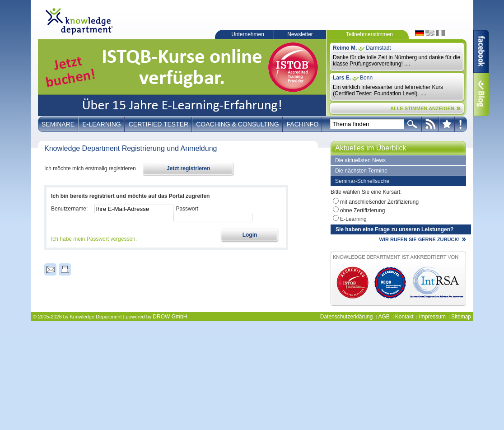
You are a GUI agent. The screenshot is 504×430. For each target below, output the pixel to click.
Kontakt (404, 317)
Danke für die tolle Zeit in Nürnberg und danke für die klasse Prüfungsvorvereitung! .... (397, 61)
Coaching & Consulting (237, 124)
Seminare (58, 124)
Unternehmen (248, 34)
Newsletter (300, 34)
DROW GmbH (170, 317)
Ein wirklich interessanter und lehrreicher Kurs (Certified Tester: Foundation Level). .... (388, 90)
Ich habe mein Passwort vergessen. (94, 239)
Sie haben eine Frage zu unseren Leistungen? (394, 229)
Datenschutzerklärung (347, 317)
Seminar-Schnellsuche (362, 181)
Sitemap (461, 317)
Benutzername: (69, 209)
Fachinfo (303, 124)
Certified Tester (159, 124)
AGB (384, 317)
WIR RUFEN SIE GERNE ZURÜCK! (420, 239)
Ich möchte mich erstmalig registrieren (90, 168)
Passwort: (188, 209)
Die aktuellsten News (360, 160)
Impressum (432, 317)
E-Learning (102, 124)
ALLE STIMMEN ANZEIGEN (422, 108)
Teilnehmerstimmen (369, 34)
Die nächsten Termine (361, 171)
